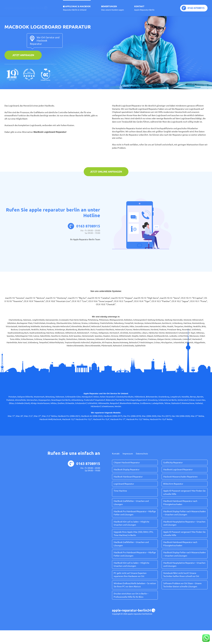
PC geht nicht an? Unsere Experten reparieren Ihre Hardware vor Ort (130, 575)
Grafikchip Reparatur (173, 462)
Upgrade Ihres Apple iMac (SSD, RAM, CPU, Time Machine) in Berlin (133, 533)
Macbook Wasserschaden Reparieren (180, 476)
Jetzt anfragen (23, 55)
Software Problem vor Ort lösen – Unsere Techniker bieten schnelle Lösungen (182, 585)
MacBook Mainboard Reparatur (128, 476)
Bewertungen (112, 8)
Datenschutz (142, 453)
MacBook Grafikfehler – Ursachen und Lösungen (131, 503)
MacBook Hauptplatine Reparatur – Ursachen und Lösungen (184, 523)
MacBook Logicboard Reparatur (178, 469)
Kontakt (144, 8)
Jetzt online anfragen (106, 172)
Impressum (128, 453)
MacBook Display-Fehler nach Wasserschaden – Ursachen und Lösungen (185, 513)
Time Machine (120, 491)
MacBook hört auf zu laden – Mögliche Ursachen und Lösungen (131, 523)
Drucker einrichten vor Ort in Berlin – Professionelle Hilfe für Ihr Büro (131, 595)
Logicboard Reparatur (124, 484)
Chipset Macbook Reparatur (127, 462)
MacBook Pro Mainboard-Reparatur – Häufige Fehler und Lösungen (135, 513)
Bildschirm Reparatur (173, 484)
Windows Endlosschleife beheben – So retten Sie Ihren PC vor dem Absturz (135, 585)
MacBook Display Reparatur (127, 469)
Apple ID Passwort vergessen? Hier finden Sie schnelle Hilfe (184, 492)
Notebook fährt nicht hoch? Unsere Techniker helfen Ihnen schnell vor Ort (181, 575)
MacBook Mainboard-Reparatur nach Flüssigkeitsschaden (180, 503)
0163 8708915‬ (193, 8)
